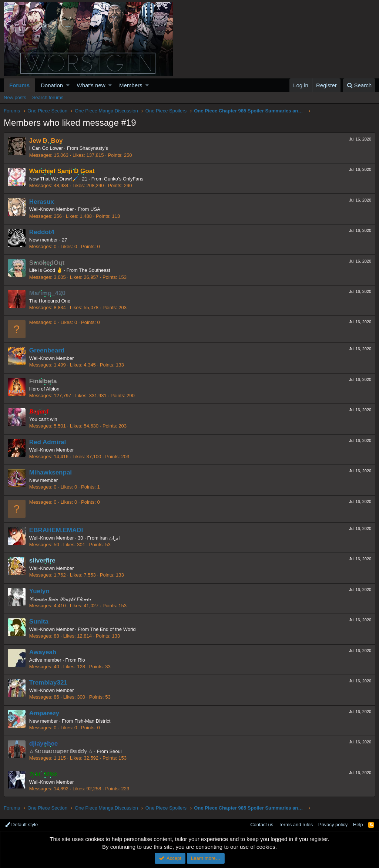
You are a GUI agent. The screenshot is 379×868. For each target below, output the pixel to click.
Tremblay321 (48, 683)
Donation (52, 85)
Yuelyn (39, 591)
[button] (68, 85)
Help (358, 825)
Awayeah (43, 652)
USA (95, 209)
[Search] (359, 85)
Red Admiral (48, 442)
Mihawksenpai (51, 472)
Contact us (262, 825)
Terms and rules (296, 825)
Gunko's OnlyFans (124, 179)
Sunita (39, 622)
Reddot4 (42, 232)
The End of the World (113, 629)
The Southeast (95, 270)
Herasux (42, 202)
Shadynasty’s (94, 148)
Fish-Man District (93, 721)
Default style (21, 825)
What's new (91, 85)
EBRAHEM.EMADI (56, 530)
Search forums (48, 97)
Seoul (116, 751)
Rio (82, 660)
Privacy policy (333, 825)
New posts (15, 97)
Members (131, 85)
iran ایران (110, 538)
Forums (19, 85)
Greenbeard (47, 350)
